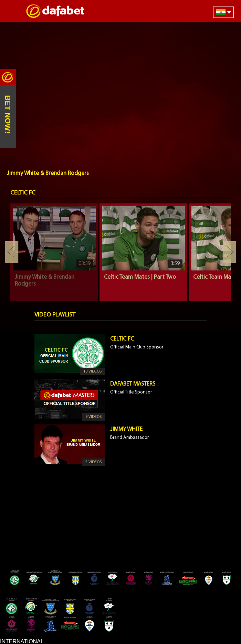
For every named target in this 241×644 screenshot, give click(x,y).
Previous (12, 252)
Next (229, 252)
